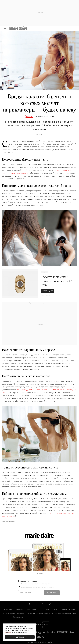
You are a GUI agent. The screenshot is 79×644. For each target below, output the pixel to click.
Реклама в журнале (68, 610)
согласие (26, 584)
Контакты (19, 610)
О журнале (8, 610)
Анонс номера (32, 610)
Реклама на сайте (51, 610)
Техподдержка (18, 617)
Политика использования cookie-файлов (39, 613)
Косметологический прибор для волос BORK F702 (57, 281)
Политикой (25, 587)
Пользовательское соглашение (13, 613)
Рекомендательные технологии (65, 613)
